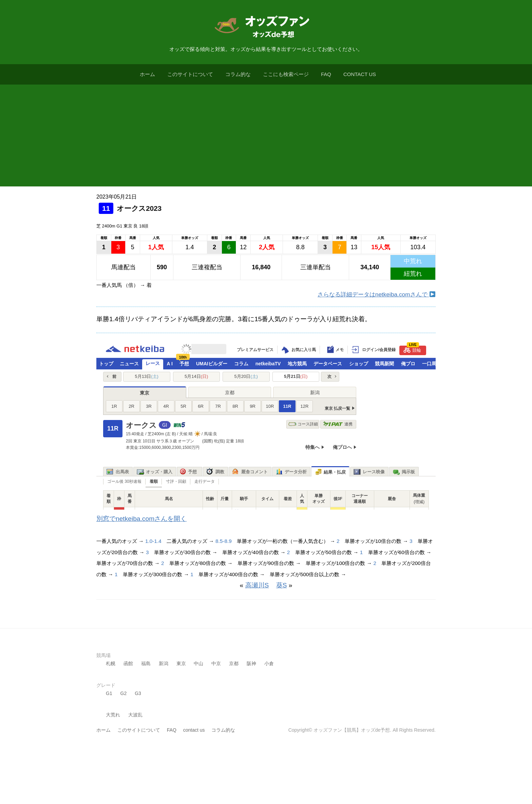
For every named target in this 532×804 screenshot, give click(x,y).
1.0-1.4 (153, 541)
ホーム (147, 74)
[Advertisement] (266, 135)
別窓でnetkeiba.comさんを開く (141, 519)
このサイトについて (190, 74)
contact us (360, 74)
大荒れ (113, 715)
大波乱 (135, 715)
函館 (128, 663)
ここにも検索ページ (286, 74)
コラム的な (238, 74)
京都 (234, 663)
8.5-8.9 (224, 541)
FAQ (326, 74)
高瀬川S (257, 585)
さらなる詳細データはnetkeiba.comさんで (376, 294)
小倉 (269, 663)
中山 (198, 663)
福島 (146, 663)
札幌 (111, 663)
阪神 (251, 663)
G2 (124, 693)
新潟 (164, 663)
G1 (109, 693)
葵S (282, 585)
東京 (181, 663)
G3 (138, 693)
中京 (216, 663)
